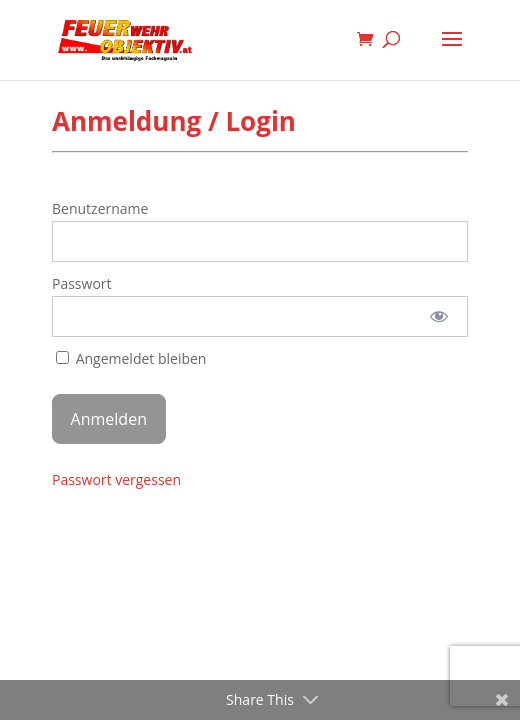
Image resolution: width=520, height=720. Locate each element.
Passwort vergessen (116, 479)
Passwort (82, 283)
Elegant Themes (229, 517)
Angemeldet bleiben (131, 358)
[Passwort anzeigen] (439, 316)
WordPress (363, 517)
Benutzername (100, 208)
